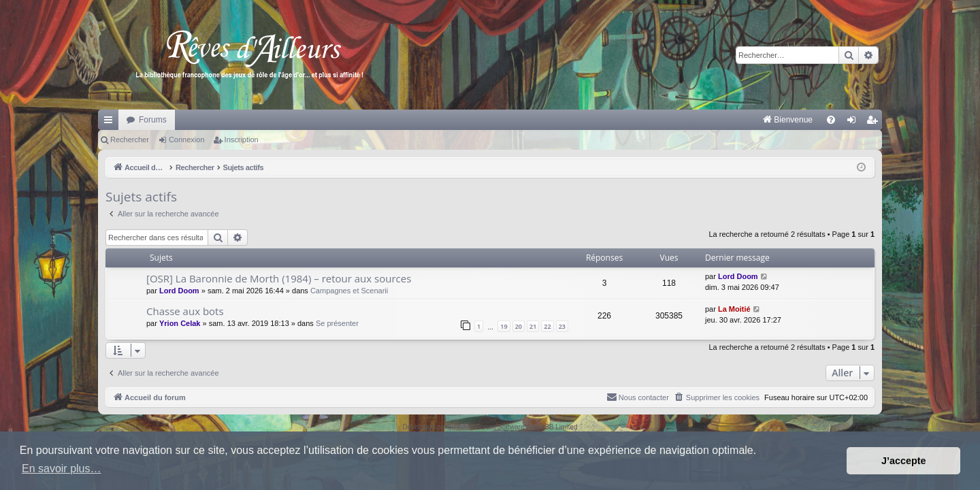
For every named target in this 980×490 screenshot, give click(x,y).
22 (547, 326)
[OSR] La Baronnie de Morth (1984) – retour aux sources (279, 278)
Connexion (187, 140)
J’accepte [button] (904, 461)
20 (519, 326)
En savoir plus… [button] (62, 469)
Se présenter (337, 323)
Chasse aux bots (185, 311)
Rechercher (130, 140)
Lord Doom (179, 291)
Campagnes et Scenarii (349, 291)
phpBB (459, 427)
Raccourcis (111, 122)
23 (562, 326)
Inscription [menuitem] (875, 122)
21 (533, 326)
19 (504, 326)
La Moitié (734, 309)
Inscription (242, 140)
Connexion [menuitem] (854, 122)
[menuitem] (646, 120)
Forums (153, 120)
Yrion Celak (180, 323)
